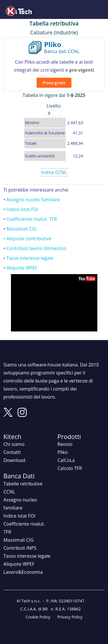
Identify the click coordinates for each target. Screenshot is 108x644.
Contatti (12, 452)
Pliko (63, 452)
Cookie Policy (38, 617)
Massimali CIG (21, 229)
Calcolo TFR (70, 468)
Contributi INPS (20, 548)
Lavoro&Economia (23, 572)
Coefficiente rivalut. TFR (32, 219)
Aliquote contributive (29, 239)
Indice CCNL (54, 172)
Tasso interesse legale (30, 258)
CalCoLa (66, 460)
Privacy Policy (70, 617)
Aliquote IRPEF (22, 268)
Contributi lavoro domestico (36, 248)
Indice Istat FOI (22, 209)
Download (14, 460)
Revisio (65, 444)
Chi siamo (14, 444)
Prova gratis (54, 83)
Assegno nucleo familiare (33, 200)
